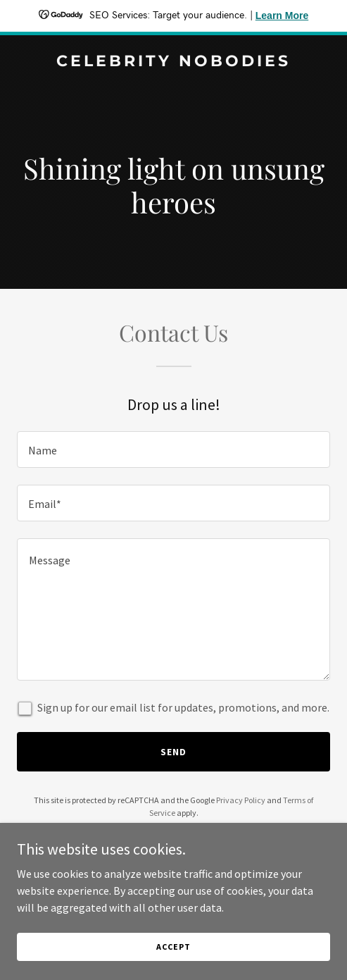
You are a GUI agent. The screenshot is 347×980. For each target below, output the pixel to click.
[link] (173, 62)
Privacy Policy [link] (241, 800)
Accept (173, 947)
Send (173, 752)
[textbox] (173, 449)
